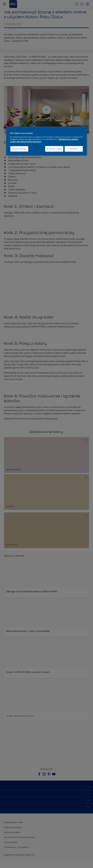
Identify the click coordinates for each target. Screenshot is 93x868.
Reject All (74, 149)
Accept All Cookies (54, 149)
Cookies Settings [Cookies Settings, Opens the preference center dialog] (19, 149)
